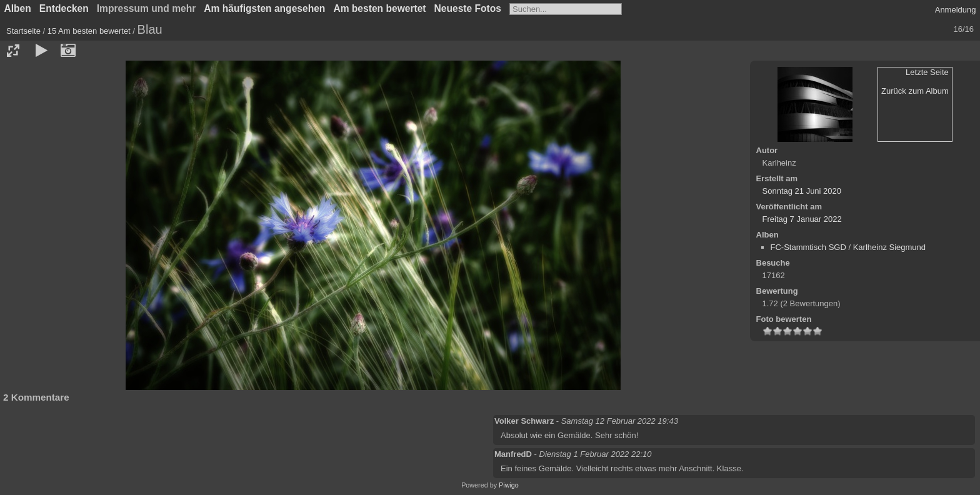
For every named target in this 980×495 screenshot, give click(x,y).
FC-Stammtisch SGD (808, 247)
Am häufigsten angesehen (264, 8)
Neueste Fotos (468, 8)
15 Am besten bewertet (89, 31)
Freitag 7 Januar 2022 (802, 219)
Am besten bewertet (379, 8)
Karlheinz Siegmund (889, 247)
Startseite (23, 31)
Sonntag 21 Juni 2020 (802, 191)
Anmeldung (956, 10)
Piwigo (509, 485)
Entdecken (64, 8)
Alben (18, 8)
